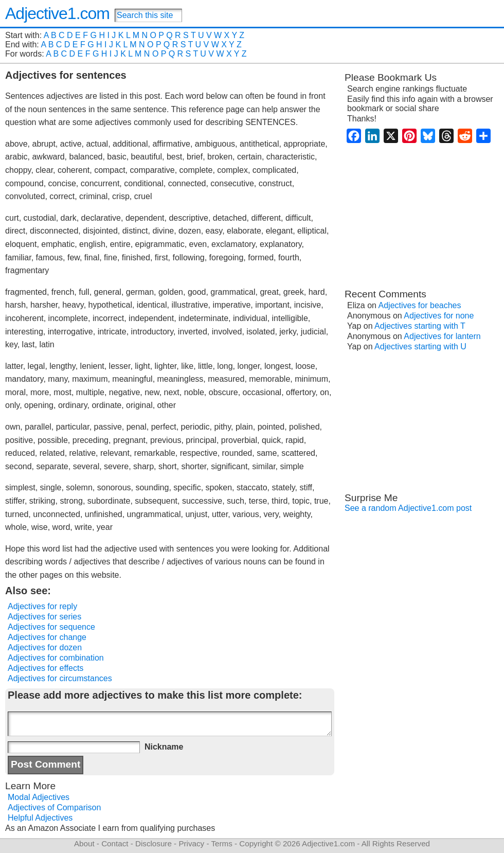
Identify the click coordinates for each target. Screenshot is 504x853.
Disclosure (154, 843)
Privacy (191, 843)
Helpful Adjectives (40, 818)
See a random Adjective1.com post (408, 508)
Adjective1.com (57, 13)
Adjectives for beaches (420, 305)
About (84, 843)
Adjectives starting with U (420, 346)
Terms (221, 843)
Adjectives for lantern (442, 336)
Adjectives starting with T (420, 326)
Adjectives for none (439, 316)
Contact (115, 843)
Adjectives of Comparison (54, 807)
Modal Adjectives (39, 797)
